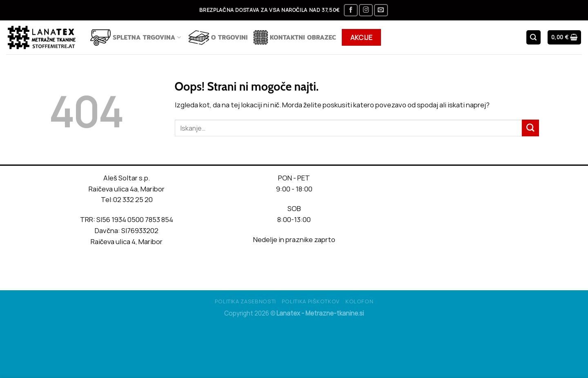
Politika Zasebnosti (245, 301)
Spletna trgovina (136, 38)
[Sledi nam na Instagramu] (366, 10)
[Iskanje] (533, 37)
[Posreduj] (530, 128)
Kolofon (360, 301)
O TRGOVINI (218, 38)
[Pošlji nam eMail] (381, 10)
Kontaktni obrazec (295, 37)
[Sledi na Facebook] (351, 10)
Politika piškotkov (311, 301)
